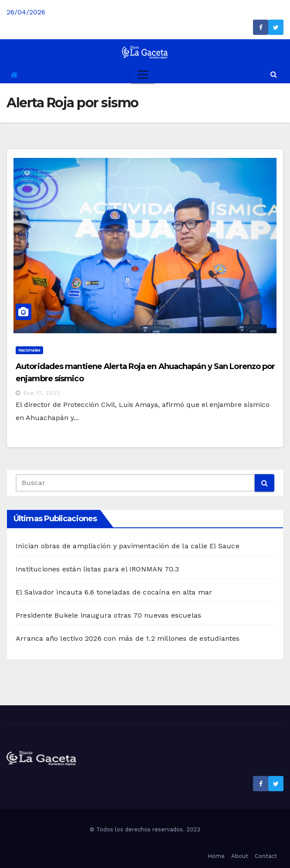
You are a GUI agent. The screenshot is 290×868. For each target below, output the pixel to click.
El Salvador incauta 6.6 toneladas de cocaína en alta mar (114, 592)
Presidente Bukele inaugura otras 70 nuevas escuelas (108, 615)
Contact (266, 856)
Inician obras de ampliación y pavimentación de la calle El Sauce (128, 546)
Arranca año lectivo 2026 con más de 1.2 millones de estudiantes (128, 638)
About (240, 856)
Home (216, 856)
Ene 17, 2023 (42, 393)
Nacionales (29, 350)
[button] (274, 74)
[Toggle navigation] (143, 75)
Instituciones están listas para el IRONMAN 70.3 (97, 569)
